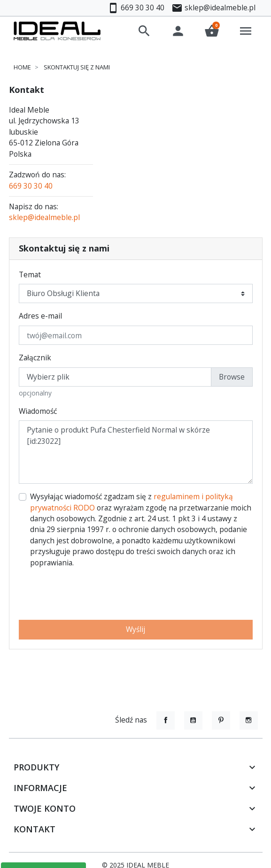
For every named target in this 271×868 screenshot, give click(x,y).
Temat (30, 274)
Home (22, 67)
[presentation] (136, 594)
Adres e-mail (40, 316)
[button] (144, 31)
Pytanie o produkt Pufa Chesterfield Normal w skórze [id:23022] (136, 452)
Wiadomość (38, 411)
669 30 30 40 (31, 186)
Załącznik (35, 358)
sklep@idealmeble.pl (44, 217)
